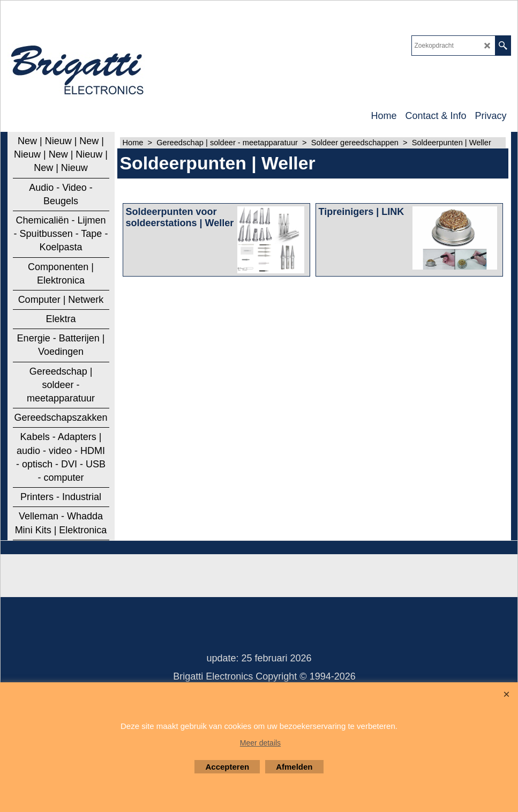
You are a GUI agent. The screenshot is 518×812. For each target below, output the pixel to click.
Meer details (260, 743)
